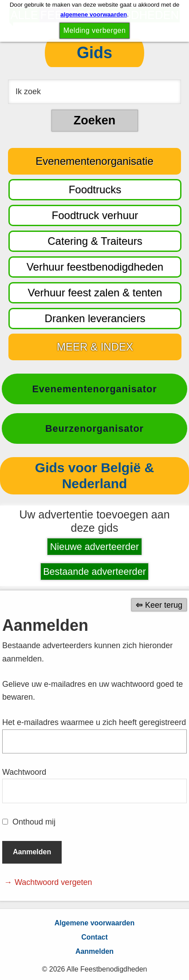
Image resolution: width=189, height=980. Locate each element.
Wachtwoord (24, 772)
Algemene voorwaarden (95, 923)
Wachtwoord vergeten (53, 882)
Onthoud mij (34, 822)
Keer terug (164, 605)
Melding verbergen (95, 30)
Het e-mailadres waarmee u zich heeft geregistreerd (94, 722)
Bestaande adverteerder (94, 572)
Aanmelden (94, 951)
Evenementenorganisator (94, 389)
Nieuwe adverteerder (94, 547)
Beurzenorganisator (94, 428)
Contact (94, 937)
